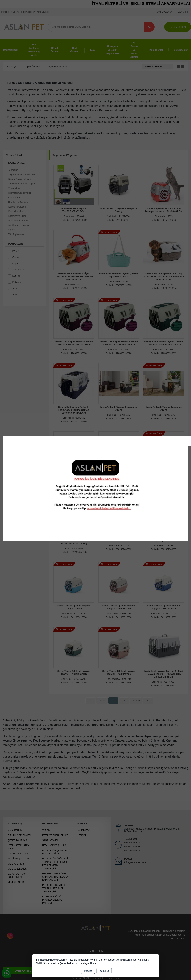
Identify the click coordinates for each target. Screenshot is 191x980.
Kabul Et (104, 971)
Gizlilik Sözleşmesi (46, 963)
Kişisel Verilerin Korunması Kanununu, (129, 960)
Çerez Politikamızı (69, 963)
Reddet (88, 971)
